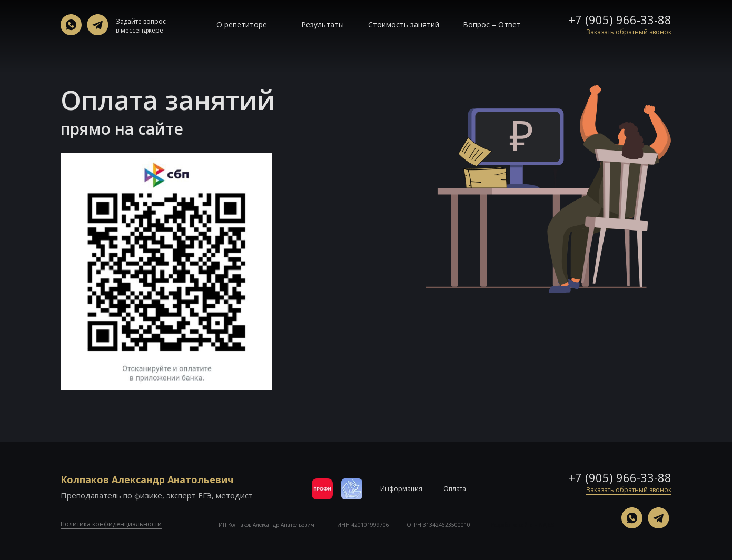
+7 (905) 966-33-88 (620, 19)
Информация (401, 489)
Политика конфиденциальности (111, 524)
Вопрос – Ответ (492, 24)
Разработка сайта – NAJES (522, 525)
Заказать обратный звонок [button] (629, 490)
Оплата (455, 489)
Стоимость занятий (404, 24)
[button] (629, 32)
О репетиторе (242, 24)
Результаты (323, 24)
